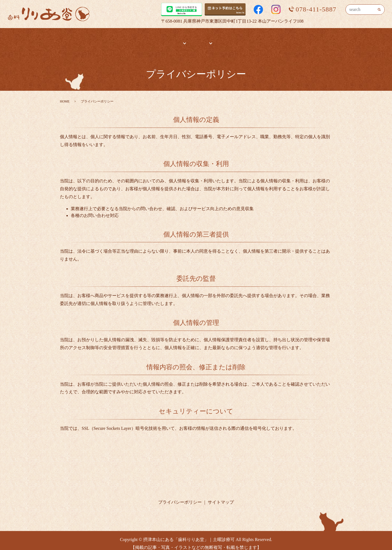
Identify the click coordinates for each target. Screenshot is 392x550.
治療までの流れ (240, 39)
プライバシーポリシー (180, 496)
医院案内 (172, 39)
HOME (144, 39)
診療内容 (203, 39)
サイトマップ (221, 496)
